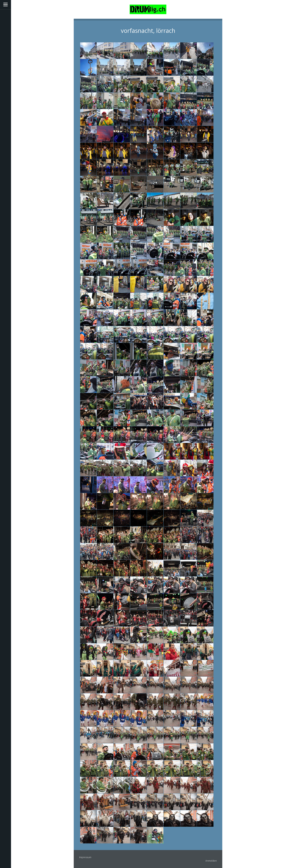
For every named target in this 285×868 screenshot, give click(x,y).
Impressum (85, 857)
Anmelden (211, 861)
